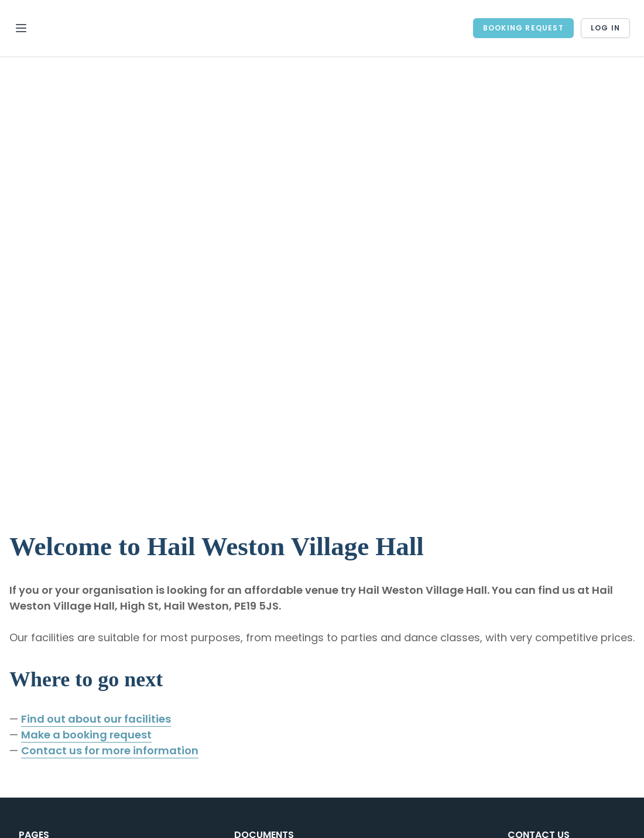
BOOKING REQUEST (523, 28)
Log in (605, 28)
